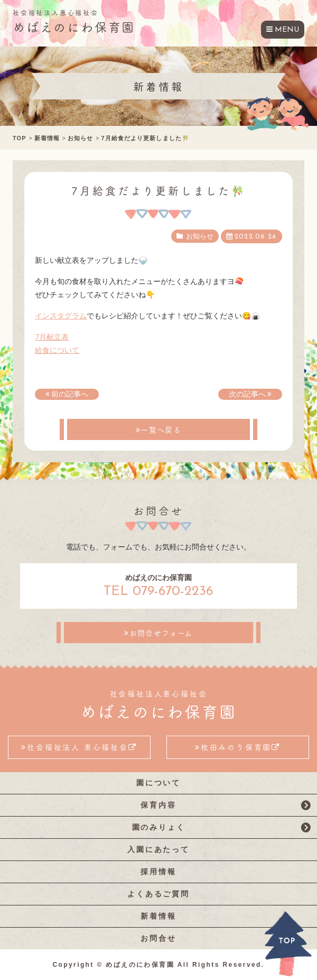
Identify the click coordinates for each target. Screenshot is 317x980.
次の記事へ (247, 394)
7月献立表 (52, 337)
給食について (57, 350)
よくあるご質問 (158, 894)
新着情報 (158, 916)
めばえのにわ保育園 (74, 26)
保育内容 (158, 805)
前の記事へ (70, 394)
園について (158, 783)
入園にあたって (158, 849)
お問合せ (158, 938)
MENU (287, 30)
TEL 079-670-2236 (158, 592)
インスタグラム (61, 316)
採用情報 (158, 872)
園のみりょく (159, 827)
